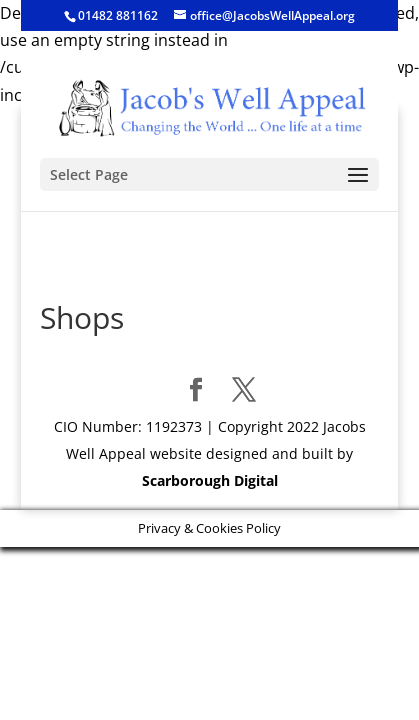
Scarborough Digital (210, 480)
